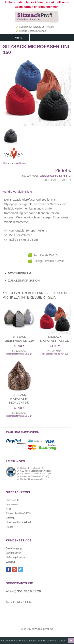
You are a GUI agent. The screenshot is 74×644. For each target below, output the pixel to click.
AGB (8, 509)
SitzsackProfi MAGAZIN (18, 513)
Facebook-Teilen (40, 192)
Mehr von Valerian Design (34, 155)
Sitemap (10, 518)
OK (71, 641)
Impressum (12, 505)
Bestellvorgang (14, 548)
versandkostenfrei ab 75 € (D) (55, 176)
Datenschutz (13, 500)
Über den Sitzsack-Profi (18, 522)
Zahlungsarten (14, 553)
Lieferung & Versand (17, 557)
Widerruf (10, 562)
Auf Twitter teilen (48, 192)
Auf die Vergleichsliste (17, 192)
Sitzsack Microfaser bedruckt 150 (19, 399)
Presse (10, 527)
